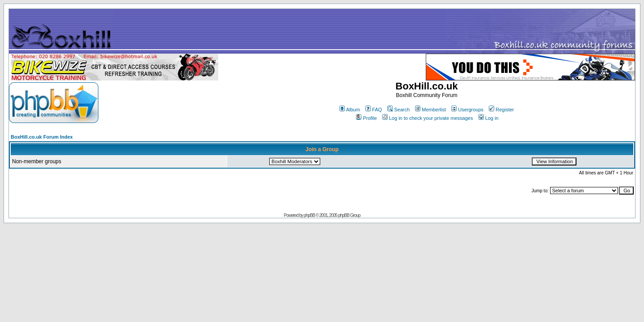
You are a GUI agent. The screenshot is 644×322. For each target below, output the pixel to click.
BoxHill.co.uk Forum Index (42, 137)
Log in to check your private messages (428, 118)
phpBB (309, 215)
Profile (366, 118)
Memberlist (430, 110)
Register (501, 110)
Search (398, 110)
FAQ (374, 110)
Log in (489, 118)
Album (350, 110)
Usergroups (467, 110)
